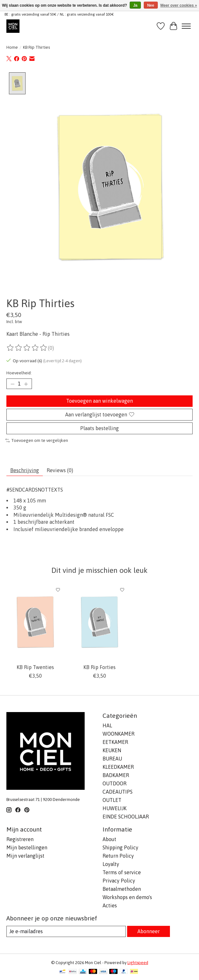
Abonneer (149, 931)
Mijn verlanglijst (25, 856)
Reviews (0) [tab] (60, 470)
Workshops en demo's (127, 897)
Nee (151, 5)
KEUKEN (112, 751)
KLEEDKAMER (118, 767)
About (109, 839)
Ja (135, 5)
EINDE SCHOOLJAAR (126, 817)
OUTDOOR (115, 784)
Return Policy (118, 856)
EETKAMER (115, 742)
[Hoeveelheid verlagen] (12, 384)
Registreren (20, 839)
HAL (107, 726)
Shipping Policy (120, 847)
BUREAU (112, 759)
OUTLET (112, 800)
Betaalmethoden (122, 889)
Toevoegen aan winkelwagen (99, 401)
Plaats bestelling (99, 428)
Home (12, 47)
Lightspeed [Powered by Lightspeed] (138, 963)
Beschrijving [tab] (25, 470)
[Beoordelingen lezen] (27, 348)
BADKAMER (116, 775)
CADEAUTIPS (118, 792)
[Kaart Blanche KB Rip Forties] (99, 622)
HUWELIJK (115, 809)
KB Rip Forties (99, 667)
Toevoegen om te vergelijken (37, 441)
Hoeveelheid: (19, 373)
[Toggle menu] (186, 26)
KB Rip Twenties (35, 667)
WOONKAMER (119, 734)
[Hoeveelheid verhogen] (26, 384)
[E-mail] (66, 931)
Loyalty (111, 864)
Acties (110, 905)
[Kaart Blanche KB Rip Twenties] (35, 622)
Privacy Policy (119, 881)
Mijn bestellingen (27, 847)
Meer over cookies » (179, 5)
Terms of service (122, 872)
